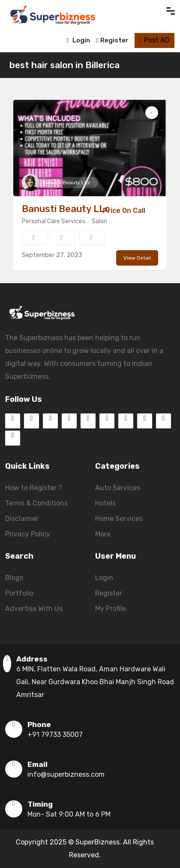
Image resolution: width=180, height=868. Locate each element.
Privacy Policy (28, 534)
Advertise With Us (34, 609)
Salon (99, 221)
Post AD (154, 40)
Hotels (105, 503)
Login (78, 40)
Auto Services (118, 488)
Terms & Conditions (36, 503)
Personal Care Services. (54, 221)
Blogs (14, 578)
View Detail (137, 258)
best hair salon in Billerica (64, 65)
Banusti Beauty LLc (66, 183)
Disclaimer (22, 519)
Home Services (119, 519)
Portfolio (19, 593)
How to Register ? (34, 488)
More (103, 534)
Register (112, 40)
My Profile (111, 609)
